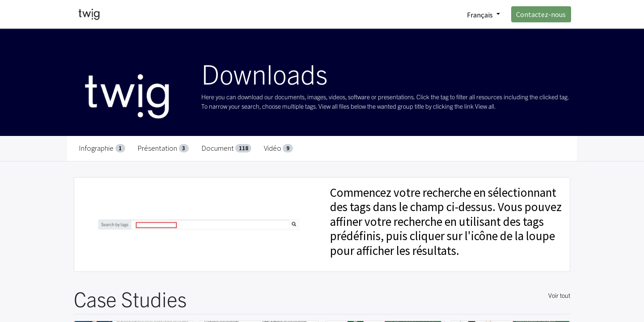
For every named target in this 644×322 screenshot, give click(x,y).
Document (227, 148)
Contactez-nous (540, 14)
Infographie (102, 148)
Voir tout (559, 295)
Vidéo (278, 148)
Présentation (163, 148)
